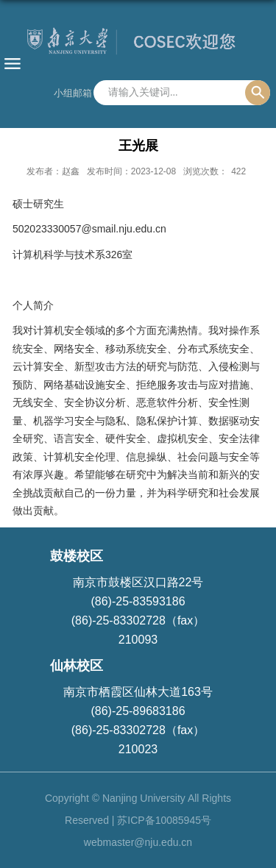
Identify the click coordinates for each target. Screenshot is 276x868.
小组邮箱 (73, 93)
